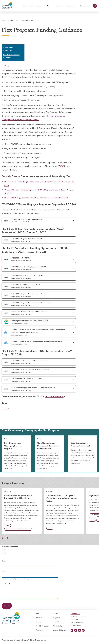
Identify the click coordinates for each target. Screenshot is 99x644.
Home (3, 20)
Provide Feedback (42, 626)
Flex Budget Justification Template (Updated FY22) (30, 321)
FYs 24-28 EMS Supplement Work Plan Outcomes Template (33, 388)
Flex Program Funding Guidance (11, 56)
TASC (17, 20)
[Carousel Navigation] (49, 538)
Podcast (87, 630)
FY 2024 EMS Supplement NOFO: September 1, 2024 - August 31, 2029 (36, 198)
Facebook (76, 630)
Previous (2, 538)
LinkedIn (79, 630)
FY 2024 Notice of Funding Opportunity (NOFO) (29, 267)
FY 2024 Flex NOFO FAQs (20, 258)
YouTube (83, 630)
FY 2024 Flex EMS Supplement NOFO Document (29, 361)
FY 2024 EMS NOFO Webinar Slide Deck (26, 379)
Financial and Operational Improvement (18, 529)
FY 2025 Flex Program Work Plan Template (27, 239)
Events (59, 6)
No (5, 553)
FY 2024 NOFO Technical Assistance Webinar (28, 276)
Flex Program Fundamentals (8, 49)
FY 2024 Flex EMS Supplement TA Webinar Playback (30, 370)
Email (4, 571)
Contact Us (75, 614)
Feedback (9, 584)
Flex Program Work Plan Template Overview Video (29, 312)
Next (7, 538)
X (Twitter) (72, 630)
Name (4, 561)
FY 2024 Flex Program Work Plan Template (27, 294)
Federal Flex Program (27, 20)
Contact (56, 622)
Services (39, 618)
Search (95, 6)
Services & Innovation (33, 6)
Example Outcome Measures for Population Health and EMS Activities (37, 342)
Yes (5, 550)
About (49, 6)
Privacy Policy (58, 626)
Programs (71, 6)
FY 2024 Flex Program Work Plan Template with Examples (32, 303)
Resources (84, 6)
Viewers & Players (59, 630)
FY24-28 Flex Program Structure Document (27, 219)
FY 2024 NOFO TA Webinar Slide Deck (25, 285)
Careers (56, 613)
